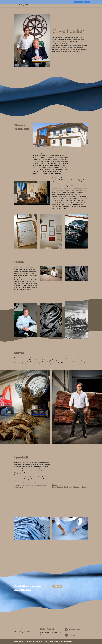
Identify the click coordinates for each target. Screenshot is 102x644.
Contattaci (57, 588)
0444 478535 (72, 635)
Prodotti (61, 4)
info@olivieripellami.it (75, 630)
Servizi (54, 4)
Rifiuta (81, 2)
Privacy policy (64, 641)
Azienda (47, 4)
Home (40, 4)
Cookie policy (71, 641)
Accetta (76, 2)
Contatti (68, 4)
